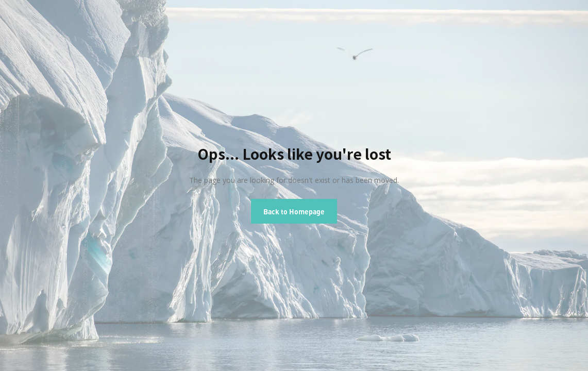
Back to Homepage (294, 211)
